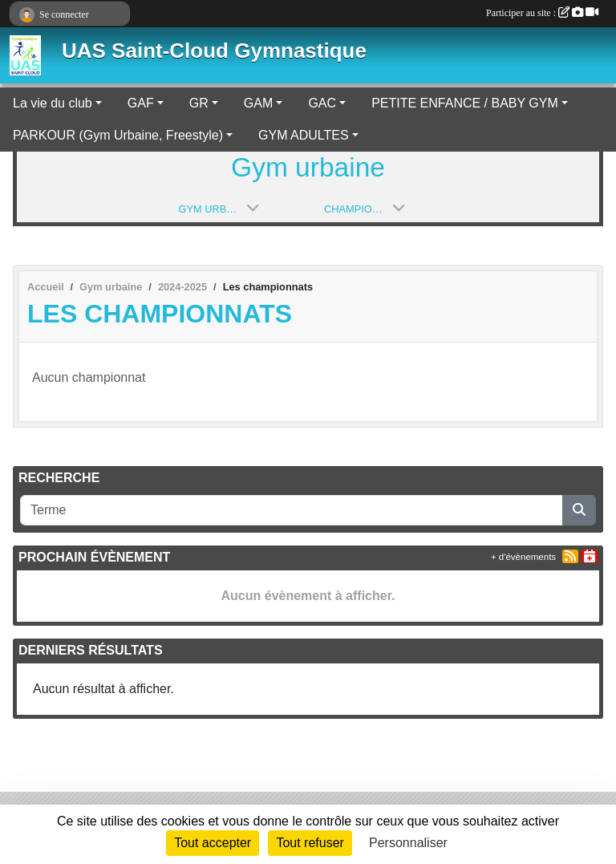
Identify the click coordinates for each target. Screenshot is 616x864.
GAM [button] (258, 103)
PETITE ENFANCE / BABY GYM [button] (465, 103)
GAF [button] (141, 103)
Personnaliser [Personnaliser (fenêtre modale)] (408, 843)
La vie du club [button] (53, 103)
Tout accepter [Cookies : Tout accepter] (213, 843)
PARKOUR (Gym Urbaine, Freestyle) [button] (118, 135)
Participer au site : (542, 13)
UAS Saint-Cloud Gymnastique (214, 51)
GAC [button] (322, 103)
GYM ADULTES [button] (304, 135)
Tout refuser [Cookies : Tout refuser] (310, 843)
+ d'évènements (523, 557)
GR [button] (199, 103)
